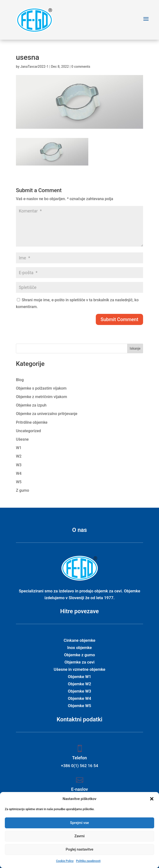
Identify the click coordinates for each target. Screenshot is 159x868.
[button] (152, 799)
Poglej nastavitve (79, 849)
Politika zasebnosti (88, 861)
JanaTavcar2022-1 (34, 67)
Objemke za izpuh (31, 405)
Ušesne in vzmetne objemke (80, 670)
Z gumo (23, 490)
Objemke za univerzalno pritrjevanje (47, 414)
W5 (19, 482)
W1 (19, 448)
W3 (19, 465)
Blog (20, 380)
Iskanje (135, 348)
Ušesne (22, 439)
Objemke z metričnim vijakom (41, 397)
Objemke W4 (79, 699)
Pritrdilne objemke (32, 422)
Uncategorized (28, 431)
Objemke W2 (79, 684)
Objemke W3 (79, 691)
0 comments (81, 67)
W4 (19, 473)
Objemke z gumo (79, 655)
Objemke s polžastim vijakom (41, 388)
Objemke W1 (79, 677)
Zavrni (80, 836)
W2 (19, 456)
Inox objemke (79, 648)
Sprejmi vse (79, 823)
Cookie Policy (65, 861)
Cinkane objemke (79, 641)
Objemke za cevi (79, 662)
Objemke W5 (79, 706)
